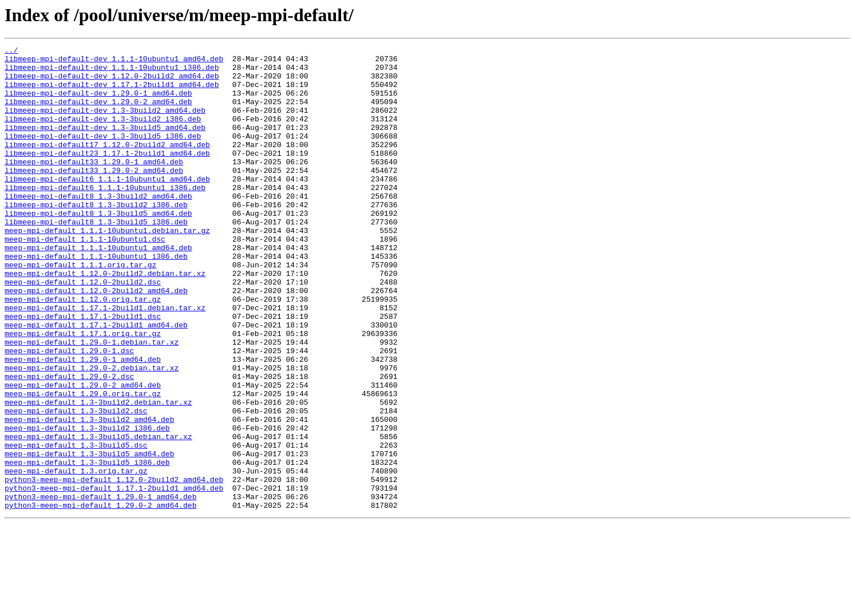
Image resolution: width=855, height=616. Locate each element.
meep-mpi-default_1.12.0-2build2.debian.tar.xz (105, 319)
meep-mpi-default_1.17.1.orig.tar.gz (83, 392)
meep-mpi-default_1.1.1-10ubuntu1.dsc (85, 278)
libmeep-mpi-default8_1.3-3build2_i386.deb (96, 237)
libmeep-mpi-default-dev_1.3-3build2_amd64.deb (105, 124)
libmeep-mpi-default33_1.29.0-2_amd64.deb (94, 196)
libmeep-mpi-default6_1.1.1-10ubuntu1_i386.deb (105, 216)
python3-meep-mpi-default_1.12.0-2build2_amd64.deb (114, 567)
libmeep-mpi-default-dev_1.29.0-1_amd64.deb (98, 103)
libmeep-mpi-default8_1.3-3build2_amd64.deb (98, 227)
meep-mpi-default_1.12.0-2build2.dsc (83, 330)
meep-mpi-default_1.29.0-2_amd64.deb (83, 453)
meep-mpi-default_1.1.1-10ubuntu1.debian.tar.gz (107, 268)
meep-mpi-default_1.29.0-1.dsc (69, 412)
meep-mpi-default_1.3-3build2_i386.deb (87, 505)
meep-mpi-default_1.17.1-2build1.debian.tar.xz (105, 361)
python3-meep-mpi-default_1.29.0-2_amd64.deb (100, 598)
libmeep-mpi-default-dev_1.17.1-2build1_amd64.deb (112, 93)
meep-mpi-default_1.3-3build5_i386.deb (87, 546)
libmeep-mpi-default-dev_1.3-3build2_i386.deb (103, 134)
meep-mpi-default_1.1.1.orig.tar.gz (80, 309)
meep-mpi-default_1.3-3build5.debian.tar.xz (98, 515)
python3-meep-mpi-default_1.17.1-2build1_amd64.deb (114, 577)
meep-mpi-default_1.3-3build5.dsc (76, 526)
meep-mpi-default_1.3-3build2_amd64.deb (89, 495)
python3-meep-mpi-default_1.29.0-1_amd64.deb (100, 587)
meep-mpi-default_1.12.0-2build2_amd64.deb (96, 340)
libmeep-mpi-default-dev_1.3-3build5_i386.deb (103, 155)
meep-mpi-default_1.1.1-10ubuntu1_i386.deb (96, 299)
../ (11, 52)
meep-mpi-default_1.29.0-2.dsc (69, 443)
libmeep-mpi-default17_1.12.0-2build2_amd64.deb (107, 165)
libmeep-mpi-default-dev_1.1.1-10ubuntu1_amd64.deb (114, 62)
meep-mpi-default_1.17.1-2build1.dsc (83, 371)
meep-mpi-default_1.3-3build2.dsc (76, 484)
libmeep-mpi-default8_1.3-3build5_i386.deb (96, 258)
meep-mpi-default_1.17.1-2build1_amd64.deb (96, 381)
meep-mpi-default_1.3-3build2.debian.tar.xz (98, 474)
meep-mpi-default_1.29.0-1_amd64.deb (83, 422)
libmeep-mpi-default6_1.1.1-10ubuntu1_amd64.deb (107, 206)
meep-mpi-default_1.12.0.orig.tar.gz (83, 350)
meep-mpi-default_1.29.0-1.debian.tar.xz (92, 402)
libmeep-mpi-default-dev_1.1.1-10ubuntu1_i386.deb (112, 72)
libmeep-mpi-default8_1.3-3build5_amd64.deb (98, 247)
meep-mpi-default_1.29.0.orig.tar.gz (83, 464)
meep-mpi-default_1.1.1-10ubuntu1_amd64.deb (98, 289)
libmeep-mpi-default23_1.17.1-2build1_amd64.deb (107, 175)
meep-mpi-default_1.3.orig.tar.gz (76, 556)
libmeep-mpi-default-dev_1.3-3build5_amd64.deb (105, 144)
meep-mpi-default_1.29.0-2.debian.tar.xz (92, 433)
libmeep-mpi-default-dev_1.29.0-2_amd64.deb (98, 113)
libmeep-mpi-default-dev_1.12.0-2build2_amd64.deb (112, 82)
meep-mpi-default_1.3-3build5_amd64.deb (89, 536)
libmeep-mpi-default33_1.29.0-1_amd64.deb (94, 185)
